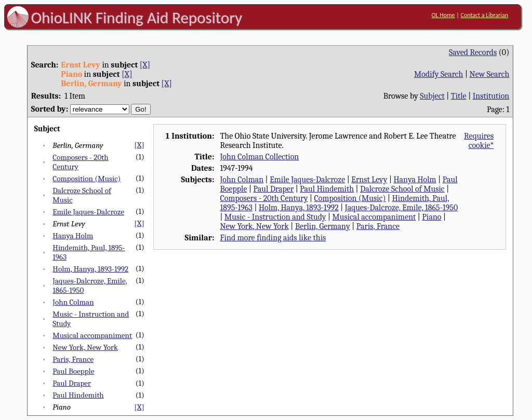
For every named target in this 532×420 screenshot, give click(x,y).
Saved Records (473, 52)
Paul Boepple (73, 371)
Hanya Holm (73, 236)
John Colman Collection (259, 157)
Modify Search (438, 74)
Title (459, 96)
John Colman (73, 302)
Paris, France (73, 359)
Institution (491, 96)
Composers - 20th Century (264, 198)
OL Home (443, 15)
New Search (490, 74)
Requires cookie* (479, 141)
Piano (431, 217)
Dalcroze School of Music (402, 189)
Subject (432, 96)
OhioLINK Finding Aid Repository (137, 18)
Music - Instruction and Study (275, 217)
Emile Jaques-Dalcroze (88, 212)
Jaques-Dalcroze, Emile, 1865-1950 (401, 208)
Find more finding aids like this (273, 238)
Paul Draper (72, 383)
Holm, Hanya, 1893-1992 (90, 269)
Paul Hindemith (78, 395)
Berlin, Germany (323, 226)
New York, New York (85, 347)
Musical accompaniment (92, 335)
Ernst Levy (369, 180)
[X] (145, 65)
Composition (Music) (87, 179)
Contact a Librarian (484, 15)
